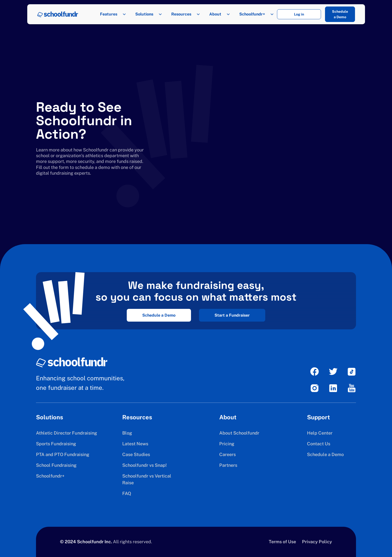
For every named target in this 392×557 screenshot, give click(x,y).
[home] (58, 14)
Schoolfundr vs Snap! (144, 465)
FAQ (127, 493)
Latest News (135, 444)
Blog (127, 433)
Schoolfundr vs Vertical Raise (147, 479)
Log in (299, 14)
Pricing (227, 444)
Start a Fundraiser (232, 315)
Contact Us (319, 444)
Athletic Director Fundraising (66, 433)
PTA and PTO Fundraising (63, 454)
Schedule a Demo (340, 14)
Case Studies (136, 454)
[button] (112, 14)
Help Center (320, 433)
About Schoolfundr (239, 433)
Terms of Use (282, 542)
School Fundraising (56, 465)
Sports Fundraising (56, 444)
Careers (227, 454)
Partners (228, 465)
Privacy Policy (317, 542)
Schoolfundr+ (50, 476)
